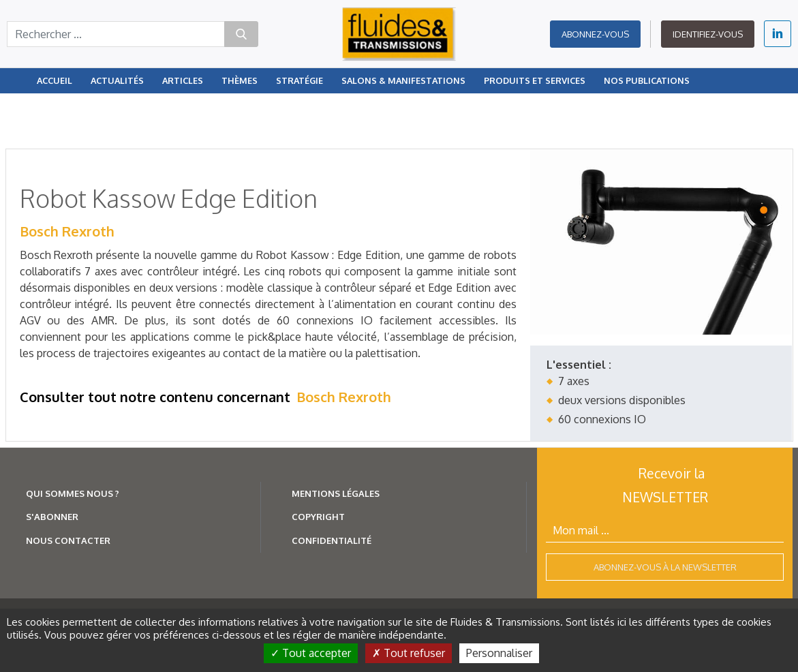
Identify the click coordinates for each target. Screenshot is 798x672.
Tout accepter (311, 653)
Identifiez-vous (708, 34)
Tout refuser (409, 653)
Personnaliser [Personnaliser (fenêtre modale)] (499, 653)
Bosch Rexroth (67, 231)
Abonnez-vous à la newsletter (665, 567)
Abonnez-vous (595, 34)
